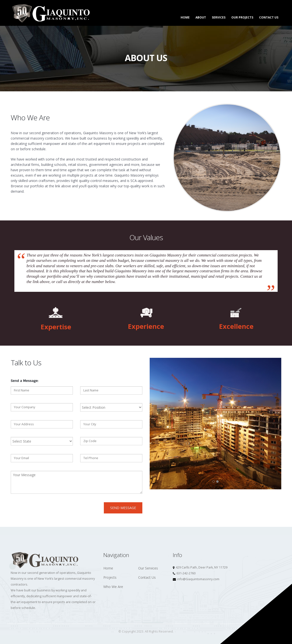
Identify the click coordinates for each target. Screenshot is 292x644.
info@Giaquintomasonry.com (198, 579)
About (201, 17)
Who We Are (113, 587)
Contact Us (269, 17)
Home (185, 17)
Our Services (148, 568)
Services (219, 17)
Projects (110, 577)
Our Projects (242, 17)
